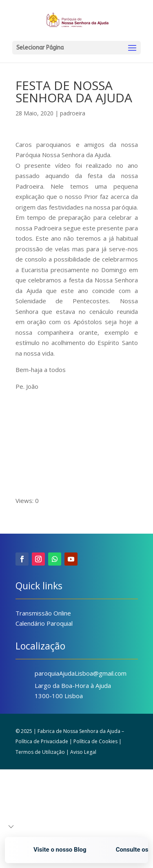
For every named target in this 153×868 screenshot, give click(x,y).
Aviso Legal (83, 752)
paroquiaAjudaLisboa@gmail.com (81, 673)
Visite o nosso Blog (62, 850)
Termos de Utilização (40, 752)
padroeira (73, 113)
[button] (11, 827)
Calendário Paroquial (44, 623)
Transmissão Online (43, 613)
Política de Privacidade (42, 741)
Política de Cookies (95, 741)
